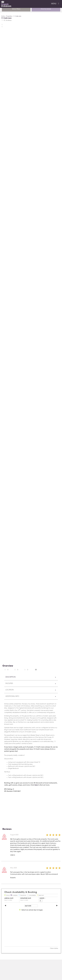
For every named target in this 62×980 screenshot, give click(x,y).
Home (3, 16)
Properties (9, 16)
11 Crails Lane (17, 16)
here (36, 785)
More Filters (16, 9)
